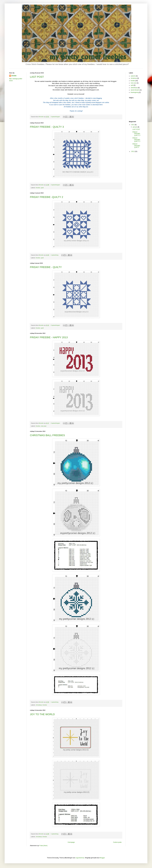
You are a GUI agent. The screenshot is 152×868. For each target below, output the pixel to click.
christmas (39, 705)
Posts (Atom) (43, 846)
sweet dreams (135, 90)
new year (44, 426)
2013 (133, 125)
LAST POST (37, 77)
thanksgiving (135, 92)
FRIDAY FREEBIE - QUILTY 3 (47, 127)
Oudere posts (117, 842)
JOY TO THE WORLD (42, 714)
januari (135, 127)
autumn (133, 76)
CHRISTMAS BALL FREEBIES (47, 435)
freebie (38, 188)
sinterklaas (134, 88)
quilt (42, 188)
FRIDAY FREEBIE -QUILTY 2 (47, 197)
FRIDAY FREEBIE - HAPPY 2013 (49, 337)
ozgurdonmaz (80, 858)
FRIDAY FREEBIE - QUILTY (46, 267)
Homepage (71, 842)
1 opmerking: (55, 255)
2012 (133, 151)
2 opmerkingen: (56, 117)
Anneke (14, 76)
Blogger (102, 858)
